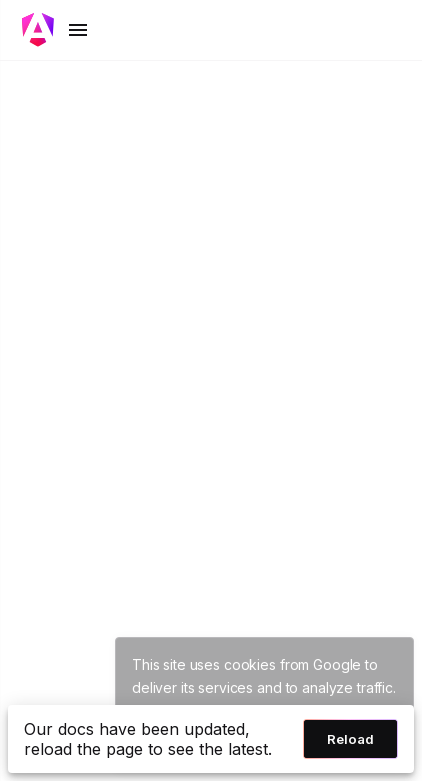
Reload (350, 739)
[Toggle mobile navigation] (56, 30)
